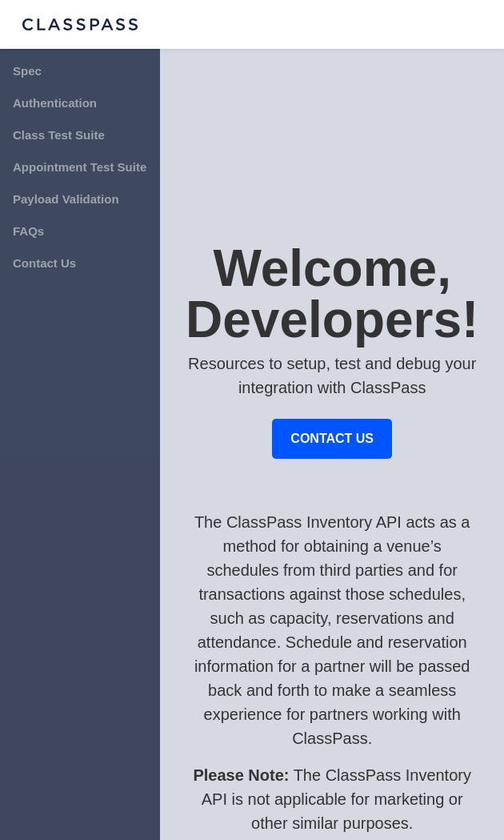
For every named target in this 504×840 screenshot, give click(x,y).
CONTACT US (332, 438)
